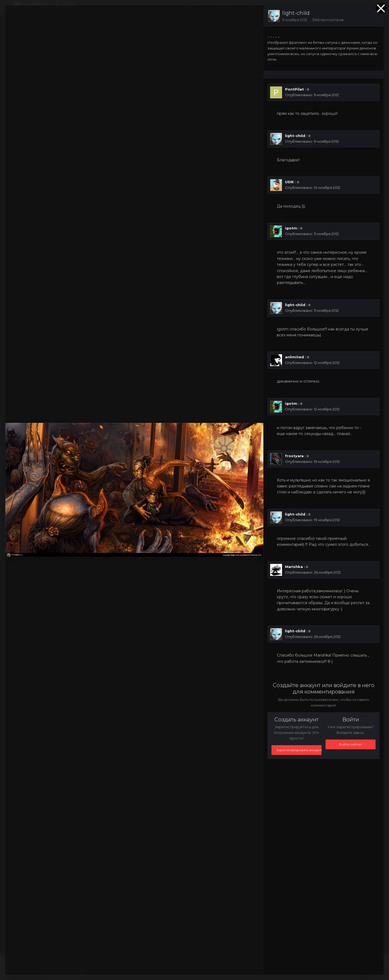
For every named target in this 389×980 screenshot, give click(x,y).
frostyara (294, 456)
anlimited (294, 357)
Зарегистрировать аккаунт (299, 750)
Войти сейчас (351, 744)
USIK (289, 182)
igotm (291, 228)
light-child (296, 13)
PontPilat (294, 89)
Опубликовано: (312, 95)
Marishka (294, 567)
